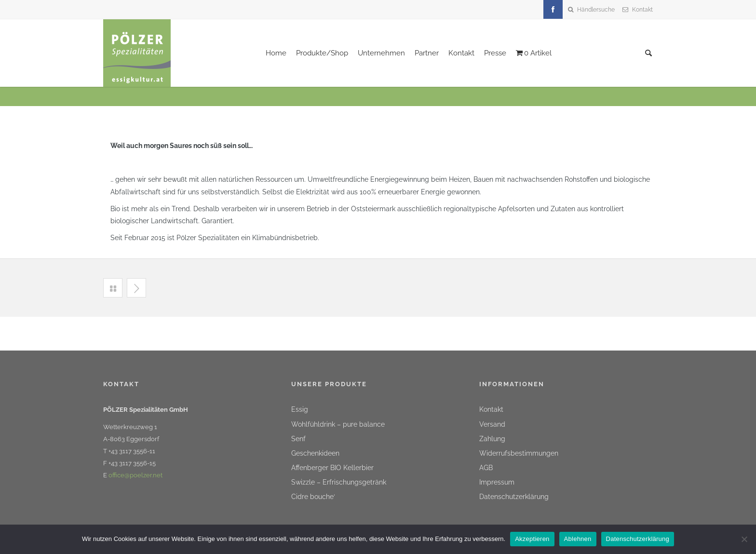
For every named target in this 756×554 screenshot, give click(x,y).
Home (276, 53)
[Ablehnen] (744, 539)
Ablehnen (578, 539)
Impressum (497, 482)
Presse (495, 53)
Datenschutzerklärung (514, 497)
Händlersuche (596, 10)
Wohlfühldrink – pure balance (338, 424)
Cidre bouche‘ (313, 497)
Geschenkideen (315, 453)
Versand (492, 424)
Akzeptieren (532, 539)
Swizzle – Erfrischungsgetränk (339, 482)
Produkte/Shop (322, 53)
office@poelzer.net (135, 475)
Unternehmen (381, 53)
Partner (427, 53)
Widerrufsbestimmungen (519, 453)
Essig (300, 409)
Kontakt (642, 10)
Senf (298, 439)
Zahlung (492, 439)
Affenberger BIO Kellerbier (332, 468)
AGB (486, 468)
